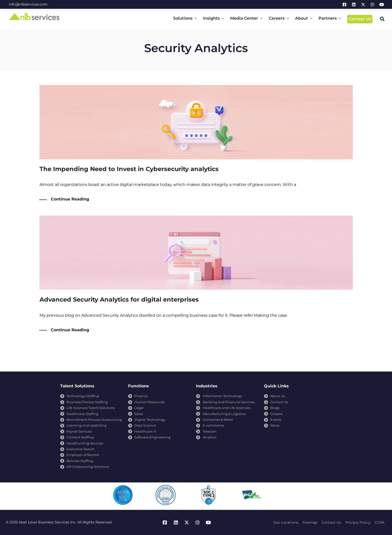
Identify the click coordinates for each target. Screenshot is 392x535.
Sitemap (310, 522)
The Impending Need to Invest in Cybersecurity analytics (129, 169)
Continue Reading (70, 199)
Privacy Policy (358, 522)
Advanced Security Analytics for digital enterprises (119, 299)
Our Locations (286, 522)
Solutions (183, 18)
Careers (277, 18)
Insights (211, 18)
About (302, 18)
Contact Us (360, 19)
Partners (328, 18)
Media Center (244, 18)
